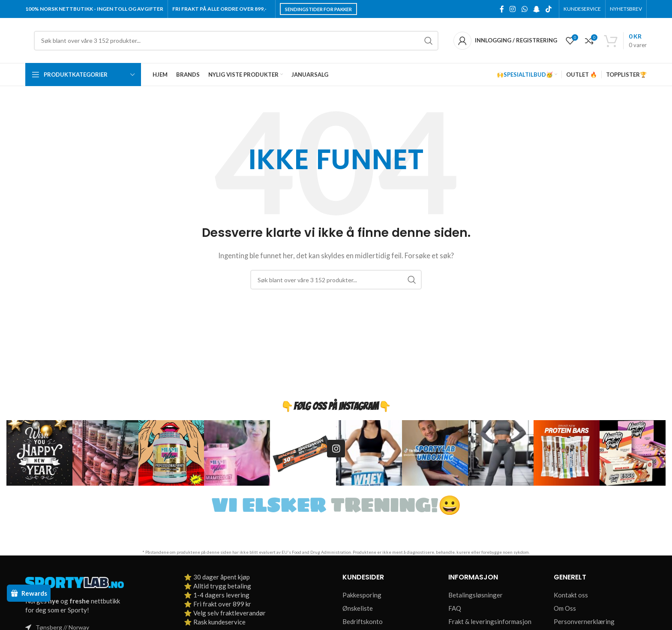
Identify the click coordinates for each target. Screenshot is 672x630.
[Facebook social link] (502, 9)
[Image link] (75, 582)
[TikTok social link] (549, 9)
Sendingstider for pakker (318, 9)
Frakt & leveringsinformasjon (490, 621)
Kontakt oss (571, 595)
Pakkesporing (362, 595)
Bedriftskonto (363, 621)
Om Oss (565, 608)
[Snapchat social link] (536, 9)
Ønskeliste (358, 608)
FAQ (455, 608)
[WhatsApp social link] (524, 9)
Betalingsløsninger (475, 595)
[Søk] (236, 41)
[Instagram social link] (513, 9)
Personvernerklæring (584, 621)
